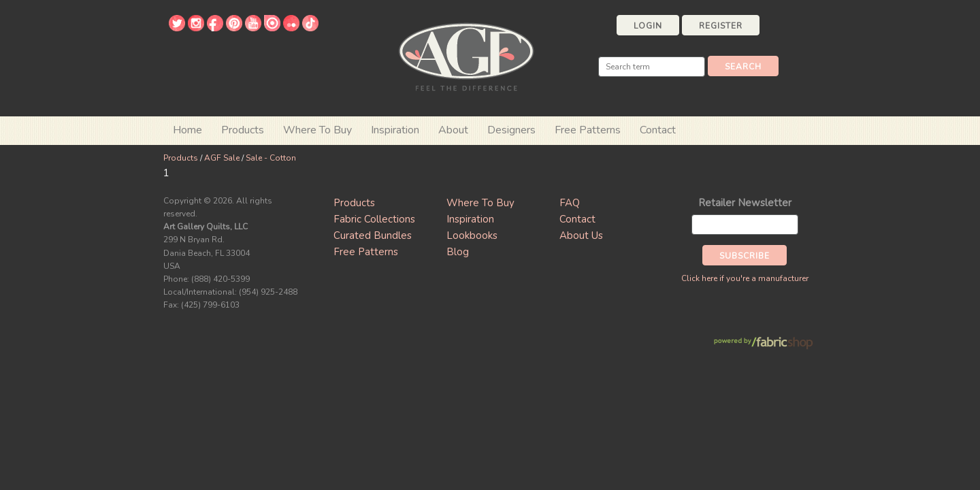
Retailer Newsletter (745, 203)
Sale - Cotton (271, 158)
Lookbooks (472, 235)
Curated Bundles (373, 235)
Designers (511, 130)
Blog (458, 252)
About (453, 130)
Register (721, 26)
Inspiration (395, 130)
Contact (658, 130)
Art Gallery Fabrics (466, 55)
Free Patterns (588, 130)
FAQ (570, 203)
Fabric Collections (374, 219)
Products (181, 158)
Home (187, 130)
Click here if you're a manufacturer (745, 278)
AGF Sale (222, 158)
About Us (581, 235)
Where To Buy (480, 203)
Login (648, 26)
